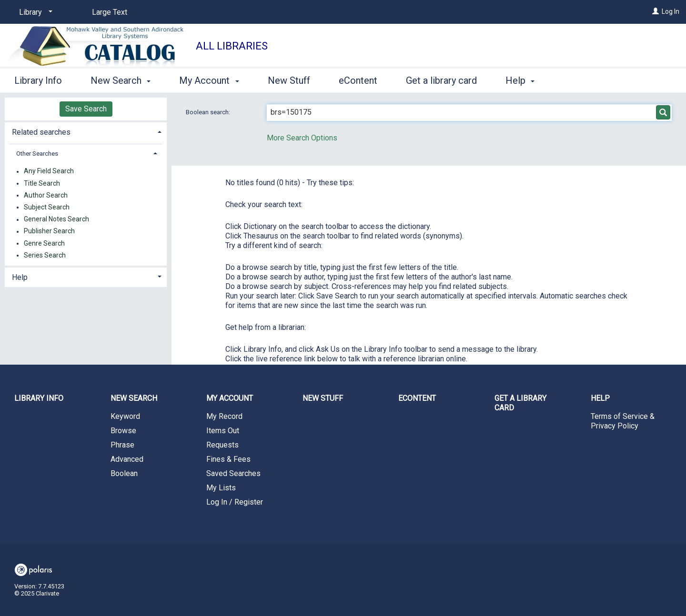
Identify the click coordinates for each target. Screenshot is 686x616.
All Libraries (232, 46)
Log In (671, 11)
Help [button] (520, 80)
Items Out (223, 431)
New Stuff (289, 80)
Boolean (124, 473)
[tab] (86, 131)
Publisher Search (49, 231)
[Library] (34, 12)
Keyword (125, 416)
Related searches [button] (41, 132)
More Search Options (302, 138)
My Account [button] (209, 80)
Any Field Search (49, 171)
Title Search (42, 183)
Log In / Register (235, 502)
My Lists (221, 488)
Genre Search (44, 243)
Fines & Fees (228, 459)
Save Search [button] (86, 109)
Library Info (38, 80)
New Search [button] (121, 80)
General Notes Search (56, 219)
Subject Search (47, 207)
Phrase (122, 445)
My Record (224, 416)
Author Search (46, 195)
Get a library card (441, 80)
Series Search (45, 255)
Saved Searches (233, 473)
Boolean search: (209, 112)
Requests (222, 445)
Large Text (110, 12)
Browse (123, 431)
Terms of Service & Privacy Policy (623, 421)
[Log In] (656, 11)
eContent (358, 80)
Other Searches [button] (37, 154)
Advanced (127, 459)
